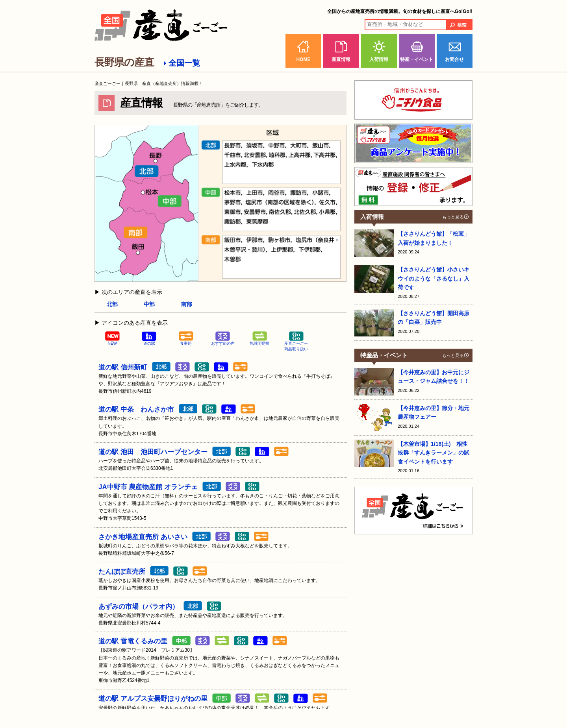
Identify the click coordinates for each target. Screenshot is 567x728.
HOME (303, 59)
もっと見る (453, 217)
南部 (187, 304)
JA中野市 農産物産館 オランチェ (148, 487)
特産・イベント (417, 59)
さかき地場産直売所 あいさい (143, 537)
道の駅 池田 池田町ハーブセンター (153, 452)
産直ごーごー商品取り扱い (296, 341)
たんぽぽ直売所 (122, 572)
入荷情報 (379, 59)
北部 (112, 304)
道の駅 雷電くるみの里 (133, 641)
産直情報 (341, 59)
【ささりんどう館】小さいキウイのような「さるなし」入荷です (434, 278)
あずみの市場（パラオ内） (139, 607)
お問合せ (454, 59)
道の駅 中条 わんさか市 (136, 409)
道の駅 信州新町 (123, 367)
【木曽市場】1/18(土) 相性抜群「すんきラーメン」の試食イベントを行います (434, 453)
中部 (149, 304)
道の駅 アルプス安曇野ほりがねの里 (153, 699)
